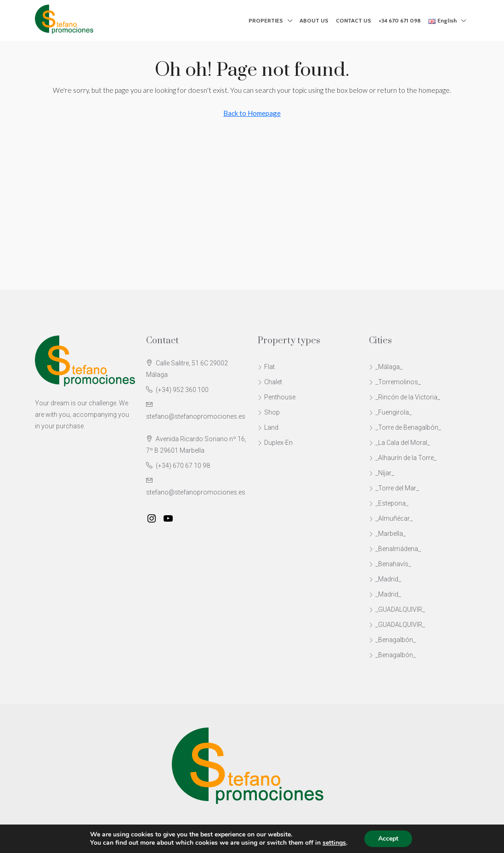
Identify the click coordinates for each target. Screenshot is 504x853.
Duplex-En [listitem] (275, 443)
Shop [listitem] (269, 412)
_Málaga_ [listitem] (386, 367)
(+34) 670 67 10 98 (183, 466)
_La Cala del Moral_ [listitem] (399, 443)
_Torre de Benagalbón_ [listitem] (405, 427)
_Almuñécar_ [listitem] (391, 518)
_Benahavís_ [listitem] (390, 564)
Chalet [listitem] (270, 382)
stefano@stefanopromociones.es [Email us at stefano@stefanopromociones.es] (196, 416)
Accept (388, 839)
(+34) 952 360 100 (182, 390)
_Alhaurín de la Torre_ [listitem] (403, 458)
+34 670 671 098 (400, 20)
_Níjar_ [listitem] (382, 473)
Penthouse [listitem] (277, 397)
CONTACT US (354, 20)
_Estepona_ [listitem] (389, 503)
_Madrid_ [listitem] (385, 579)
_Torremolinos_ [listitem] (395, 382)
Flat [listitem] (266, 367)
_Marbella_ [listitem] (387, 534)
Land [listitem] (268, 427)
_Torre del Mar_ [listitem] (394, 488)
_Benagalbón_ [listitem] (392, 640)
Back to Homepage (252, 113)
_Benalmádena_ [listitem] (395, 549)
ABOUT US (314, 20)
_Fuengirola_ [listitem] (390, 412)
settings (334, 843)
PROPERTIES (266, 20)
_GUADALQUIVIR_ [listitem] (397, 609)
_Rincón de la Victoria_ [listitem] (405, 397)
